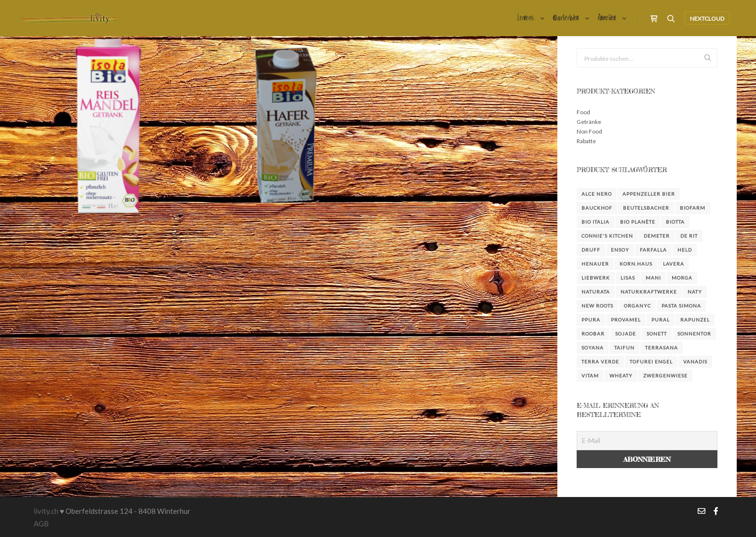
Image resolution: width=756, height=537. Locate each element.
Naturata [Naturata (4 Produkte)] (596, 292)
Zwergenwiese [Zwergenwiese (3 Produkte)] (665, 376)
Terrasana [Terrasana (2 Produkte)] (661, 348)
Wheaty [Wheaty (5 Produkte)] (621, 376)
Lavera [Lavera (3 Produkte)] (674, 264)
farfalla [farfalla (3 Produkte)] (653, 250)
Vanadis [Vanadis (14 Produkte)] (695, 362)
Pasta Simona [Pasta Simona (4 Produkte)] (681, 306)
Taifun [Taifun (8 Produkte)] (624, 348)
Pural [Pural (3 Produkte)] (661, 320)
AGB (41, 524)
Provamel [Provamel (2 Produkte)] (626, 320)
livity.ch (46, 511)
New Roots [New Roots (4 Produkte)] (597, 306)
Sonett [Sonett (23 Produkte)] (657, 334)
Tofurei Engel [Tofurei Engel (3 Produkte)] (651, 362)
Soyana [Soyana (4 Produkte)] (593, 348)
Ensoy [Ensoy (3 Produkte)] (620, 250)
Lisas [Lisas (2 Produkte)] (628, 278)
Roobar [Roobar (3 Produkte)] (593, 334)
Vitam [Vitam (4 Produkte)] (590, 376)
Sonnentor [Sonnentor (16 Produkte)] (694, 334)
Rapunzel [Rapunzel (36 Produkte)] (695, 320)
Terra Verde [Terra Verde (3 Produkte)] (600, 362)
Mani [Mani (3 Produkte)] (653, 278)
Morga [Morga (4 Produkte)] (682, 278)
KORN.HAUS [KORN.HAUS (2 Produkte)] (636, 264)
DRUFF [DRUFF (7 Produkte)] (591, 250)
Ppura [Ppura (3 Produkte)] (591, 320)
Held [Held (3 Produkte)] (685, 250)
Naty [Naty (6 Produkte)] (695, 292)
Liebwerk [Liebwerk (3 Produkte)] (596, 278)
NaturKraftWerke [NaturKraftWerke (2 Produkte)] (649, 292)
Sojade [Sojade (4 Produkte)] (626, 334)
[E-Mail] (647, 441)
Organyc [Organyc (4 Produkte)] (637, 306)
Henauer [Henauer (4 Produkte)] (595, 264)
